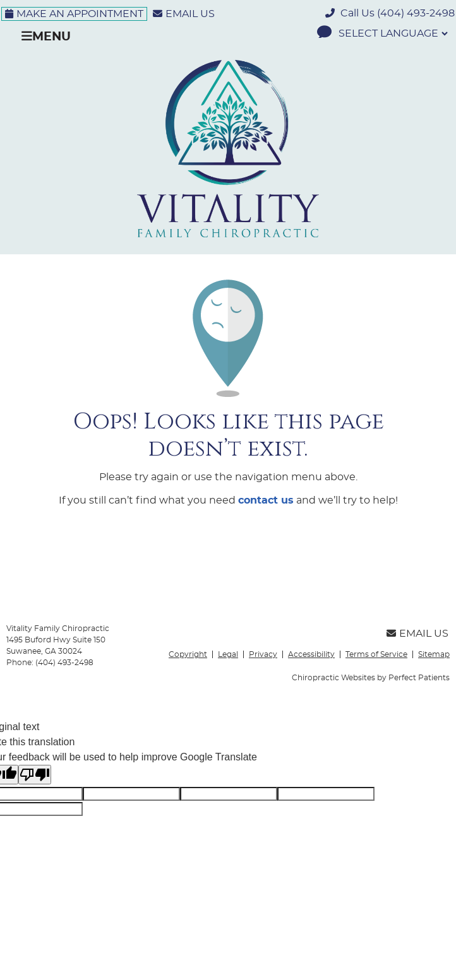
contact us (266, 500)
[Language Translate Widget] (392, 33)
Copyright (188, 654)
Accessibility (311, 654)
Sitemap (434, 654)
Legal (228, 654)
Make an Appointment (74, 14)
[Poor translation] (35, 775)
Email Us (184, 14)
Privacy (263, 654)
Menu (46, 36)
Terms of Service (376, 654)
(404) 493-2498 (416, 13)
